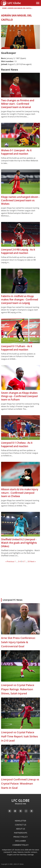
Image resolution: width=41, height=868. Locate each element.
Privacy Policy (21, 837)
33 (29, 561)
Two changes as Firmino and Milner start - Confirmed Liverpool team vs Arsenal (18, 104)
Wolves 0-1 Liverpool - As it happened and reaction (16, 152)
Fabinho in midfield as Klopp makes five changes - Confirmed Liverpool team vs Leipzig (20, 300)
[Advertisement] (20, 580)
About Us (20, 829)
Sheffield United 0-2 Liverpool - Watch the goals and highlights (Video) (19, 543)
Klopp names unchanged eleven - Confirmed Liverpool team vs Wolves (20, 200)
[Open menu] (38, 3)
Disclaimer (20, 841)
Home (4, 8)
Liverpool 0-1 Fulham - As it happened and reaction (17, 348)
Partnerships (21, 833)
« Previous (10, 561)
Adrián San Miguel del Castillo (20, 8)
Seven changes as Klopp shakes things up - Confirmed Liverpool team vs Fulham (19, 396)
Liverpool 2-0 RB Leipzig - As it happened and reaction (18, 251)
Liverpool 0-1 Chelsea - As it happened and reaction (17, 444)
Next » (33, 561)
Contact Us (21, 825)
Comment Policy (20, 845)
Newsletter (20, 821)
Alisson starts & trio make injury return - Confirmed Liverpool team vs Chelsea (20, 493)
